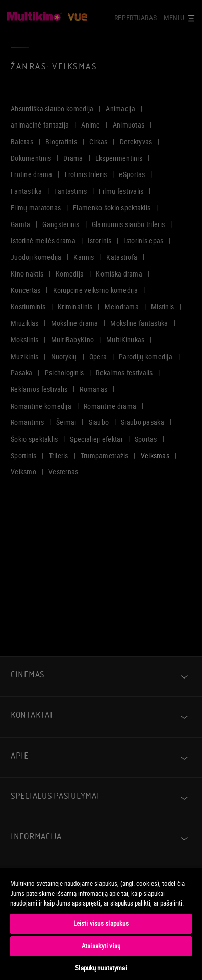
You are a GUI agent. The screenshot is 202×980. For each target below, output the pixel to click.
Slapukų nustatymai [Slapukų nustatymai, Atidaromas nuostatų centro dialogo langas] (101, 968)
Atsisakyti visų (101, 946)
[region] (101, 924)
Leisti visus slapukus (101, 923)
